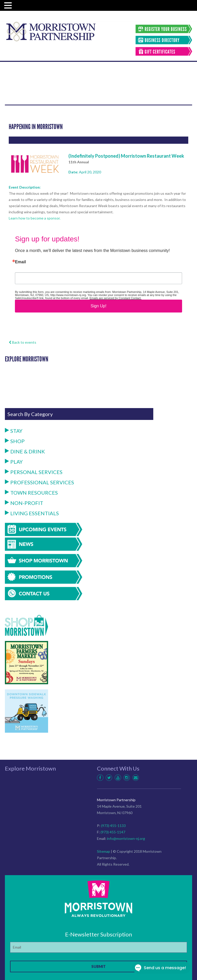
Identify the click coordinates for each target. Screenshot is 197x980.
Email (20, 262)
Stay (14, 431)
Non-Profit (24, 503)
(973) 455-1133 (113, 826)
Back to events (23, 342)
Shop (15, 441)
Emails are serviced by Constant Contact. (115, 298)
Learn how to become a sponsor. (35, 218)
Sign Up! (98, 306)
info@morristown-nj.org (126, 838)
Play (14, 462)
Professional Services (39, 482)
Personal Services (34, 472)
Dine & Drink (25, 451)
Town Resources (31, 493)
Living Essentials (32, 513)
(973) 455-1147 (113, 832)
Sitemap (104, 851)
